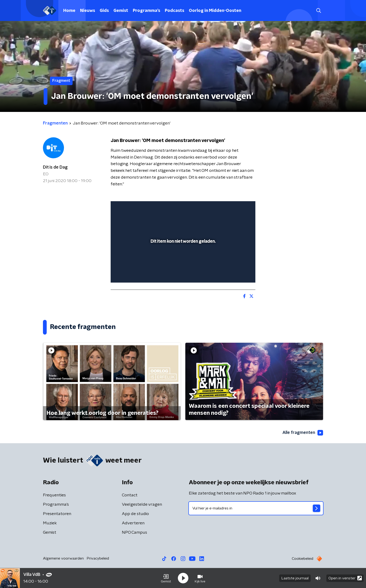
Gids (104, 11)
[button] (166, 578)
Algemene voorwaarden (63, 558)
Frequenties (54, 495)
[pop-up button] (234, 272)
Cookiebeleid (303, 559)
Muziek (50, 523)
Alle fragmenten (303, 433)
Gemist (121, 11)
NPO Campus (134, 533)
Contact (130, 495)
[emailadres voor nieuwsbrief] (256, 508)
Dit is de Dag (55, 167)
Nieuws (88, 11)
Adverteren (133, 523)
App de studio (135, 514)
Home (69, 11)
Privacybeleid (98, 558)
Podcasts (174, 11)
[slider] (182, 260)
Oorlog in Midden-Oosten (215, 11)
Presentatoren (57, 514)
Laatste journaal (295, 578)
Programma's (146, 11)
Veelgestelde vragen (142, 505)
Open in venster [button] (345, 578)
